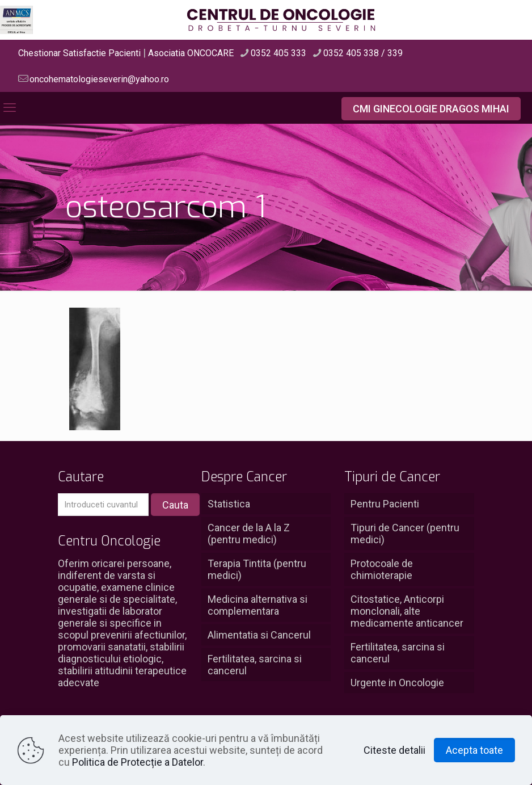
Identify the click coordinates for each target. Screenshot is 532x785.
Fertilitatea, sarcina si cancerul (255, 665)
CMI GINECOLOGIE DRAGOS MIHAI (431, 109)
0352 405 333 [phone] (278, 53)
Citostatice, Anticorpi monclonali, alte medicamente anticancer (407, 611)
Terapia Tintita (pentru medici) (257, 569)
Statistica (229, 504)
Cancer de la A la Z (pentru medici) (249, 534)
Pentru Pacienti (385, 504)
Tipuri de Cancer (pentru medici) (405, 534)
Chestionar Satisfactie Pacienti (79, 53)
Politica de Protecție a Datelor (138, 762)
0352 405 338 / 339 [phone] (363, 53)
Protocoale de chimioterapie (382, 569)
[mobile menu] (10, 108)
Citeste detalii (394, 750)
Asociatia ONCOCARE (191, 53)
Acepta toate (474, 750)
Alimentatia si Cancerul (259, 635)
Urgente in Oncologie (397, 683)
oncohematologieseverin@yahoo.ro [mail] (99, 79)
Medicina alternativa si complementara (257, 605)
